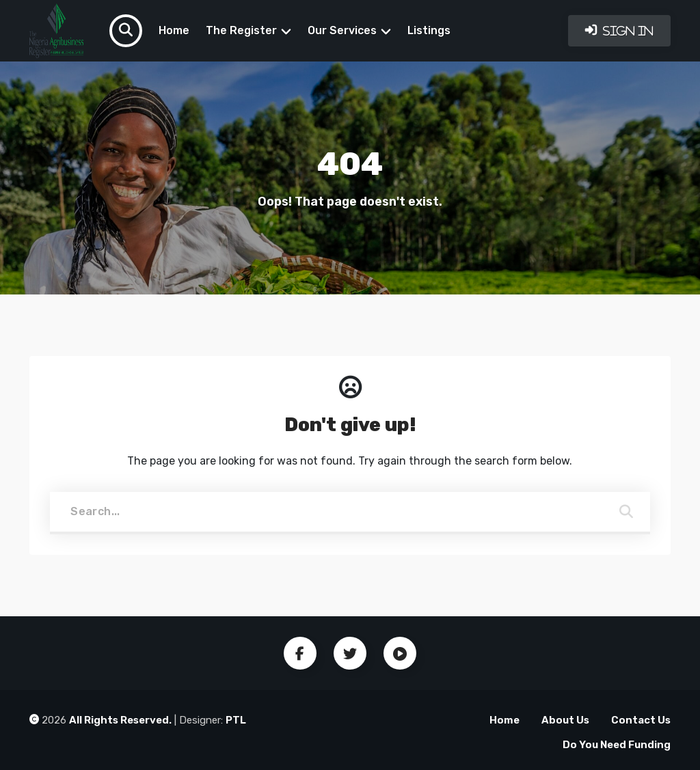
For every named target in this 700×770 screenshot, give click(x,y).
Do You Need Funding (617, 745)
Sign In (627, 31)
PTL (236, 720)
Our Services (342, 30)
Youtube (400, 653)
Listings (429, 30)
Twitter (350, 653)
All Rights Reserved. (120, 720)
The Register (241, 30)
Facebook (300, 653)
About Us (565, 720)
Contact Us (641, 720)
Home (174, 30)
